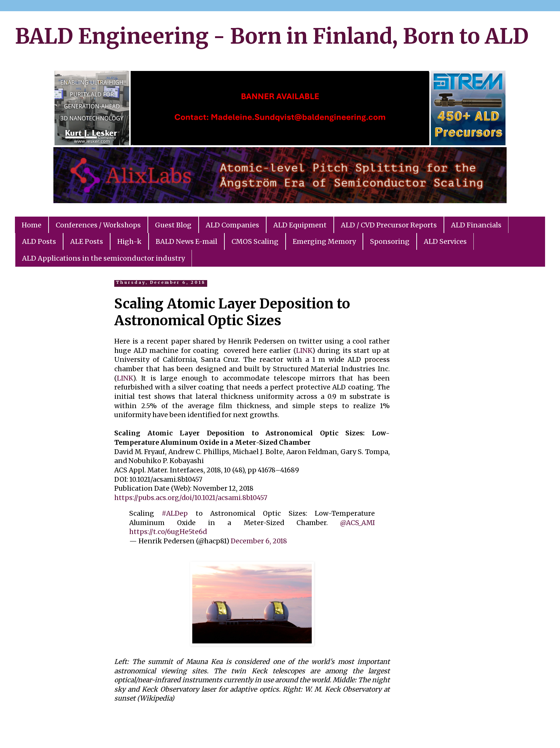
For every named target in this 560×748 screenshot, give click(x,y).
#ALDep (175, 513)
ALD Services (445, 241)
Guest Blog (173, 225)
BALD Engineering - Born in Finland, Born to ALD (272, 36)
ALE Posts (87, 241)
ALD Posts (39, 241)
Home (32, 225)
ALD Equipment (300, 225)
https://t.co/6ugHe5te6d (168, 532)
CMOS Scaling (255, 241)
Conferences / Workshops (98, 225)
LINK (304, 351)
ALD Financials (476, 225)
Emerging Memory (324, 241)
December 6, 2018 (259, 541)
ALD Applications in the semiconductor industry (103, 258)
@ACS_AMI (357, 523)
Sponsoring (390, 241)
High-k (129, 241)
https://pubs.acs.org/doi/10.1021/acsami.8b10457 (191, 498)
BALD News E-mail (186, 241)
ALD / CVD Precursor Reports (389, 225)
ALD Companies (232, 225)
